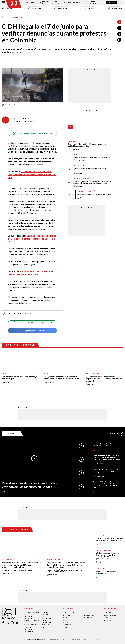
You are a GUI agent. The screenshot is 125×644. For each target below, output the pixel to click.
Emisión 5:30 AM (34, 9)
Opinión (84, 3)
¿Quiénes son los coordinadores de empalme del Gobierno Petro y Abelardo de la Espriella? (104, 379)
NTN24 (65, 613)
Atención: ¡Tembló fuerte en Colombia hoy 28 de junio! (94, 195)
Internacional (36, 3)
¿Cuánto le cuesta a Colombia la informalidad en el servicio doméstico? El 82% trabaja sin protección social (107, 556)
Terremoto (100, 535)
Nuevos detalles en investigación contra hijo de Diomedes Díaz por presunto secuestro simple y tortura (107, 457)
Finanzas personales (103, 550)
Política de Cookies (75, 640)
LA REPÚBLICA (86, 613)
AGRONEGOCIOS (87, 618)
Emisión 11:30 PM (115, 9)
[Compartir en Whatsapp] (119, 40)
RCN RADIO (66, 618)
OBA (42, 627)
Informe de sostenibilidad (46, 618)
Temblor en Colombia (85, 191)
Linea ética (45, 625)
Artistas (77, 154)
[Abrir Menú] (3, 3)
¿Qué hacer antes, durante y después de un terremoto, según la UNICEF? (110, 539)
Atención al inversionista (28, 631)
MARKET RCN (108, 620)
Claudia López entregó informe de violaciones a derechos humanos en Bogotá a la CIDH (32, 239)
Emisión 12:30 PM (61, 9)
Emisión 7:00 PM (88, 9)
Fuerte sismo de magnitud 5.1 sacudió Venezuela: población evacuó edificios (87, 145)
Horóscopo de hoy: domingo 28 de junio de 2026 (108, 572)
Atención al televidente (28, 618)
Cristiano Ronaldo (79, 165)
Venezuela (72, 141)
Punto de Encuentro (92, 3)
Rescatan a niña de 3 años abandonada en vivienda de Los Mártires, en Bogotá (31, 485)
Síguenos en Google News (32, 331)
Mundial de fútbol (54, 560)
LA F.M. (65, 620)
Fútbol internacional (10, 560)
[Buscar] (122, 3)
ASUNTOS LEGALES (88, 615)
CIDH (11, 313)
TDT (74, 613)
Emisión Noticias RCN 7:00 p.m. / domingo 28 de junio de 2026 (105, 471)
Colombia (26, 3)
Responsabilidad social (32, 613)
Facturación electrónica (46, 613)
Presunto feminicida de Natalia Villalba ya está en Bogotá (19, 378)
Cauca (46, 373)
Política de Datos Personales (58, 640)
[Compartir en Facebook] (119, 28)
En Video (12, 434)
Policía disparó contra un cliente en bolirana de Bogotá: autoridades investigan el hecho (107, 444)
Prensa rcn (27, 627)
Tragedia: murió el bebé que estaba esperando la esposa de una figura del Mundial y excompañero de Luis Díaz (21, 565)
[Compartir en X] (119, 34)
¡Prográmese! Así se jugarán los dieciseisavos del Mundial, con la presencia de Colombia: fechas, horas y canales (66, 565)
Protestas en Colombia (24, 313)
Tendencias (76, 3)
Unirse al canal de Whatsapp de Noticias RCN (32, 133)
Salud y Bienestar (55, 3)
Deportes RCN (45, 3)
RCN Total (66, 615)
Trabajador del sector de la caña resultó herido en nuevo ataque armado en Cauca (61, 378)
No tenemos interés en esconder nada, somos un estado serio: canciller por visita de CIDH (32, 175)
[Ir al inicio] (14, 4)
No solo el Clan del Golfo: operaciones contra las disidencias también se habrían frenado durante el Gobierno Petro (92, 182)
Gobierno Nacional (93, 373)
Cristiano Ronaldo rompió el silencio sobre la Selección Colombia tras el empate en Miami (90, 169)
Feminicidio (6, 373)
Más (117, 434)
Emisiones (8, 9)
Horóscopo (100, 569)
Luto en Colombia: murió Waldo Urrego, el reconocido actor (92, 157)
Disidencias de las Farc (81, 178)
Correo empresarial (30, 625)
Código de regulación (31, 621)
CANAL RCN (112, 3)
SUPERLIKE (107, 618)
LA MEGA (66, 628)
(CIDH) (11, 146)
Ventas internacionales (47, 622)
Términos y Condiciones (91, 640)
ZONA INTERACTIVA (110, 615)
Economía (68, 3)
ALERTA (65, 623)
